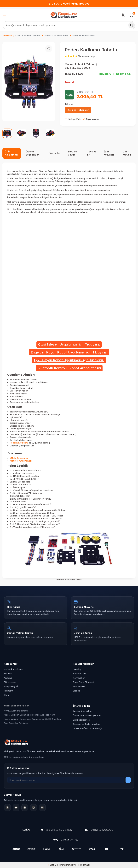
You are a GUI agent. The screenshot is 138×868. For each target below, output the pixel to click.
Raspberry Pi (11, 686)
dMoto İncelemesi (19, 458)
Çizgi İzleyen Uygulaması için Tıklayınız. (69, 344)
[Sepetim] (132, 15)
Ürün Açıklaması (11, 153)
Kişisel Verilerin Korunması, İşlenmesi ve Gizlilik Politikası (33, 719)
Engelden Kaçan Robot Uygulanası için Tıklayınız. (69, 352)
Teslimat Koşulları (82, 711)
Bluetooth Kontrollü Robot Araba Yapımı (69, 368)
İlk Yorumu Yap (87, 56)
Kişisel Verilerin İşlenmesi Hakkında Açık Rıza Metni (30, 715)
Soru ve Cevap (72, 153)
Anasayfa (7, 36)
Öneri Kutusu (127, 153)
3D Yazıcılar (10, 682)
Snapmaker (79, 686)
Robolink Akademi (19, 443)
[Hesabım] (123, 15)
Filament (9, 691)
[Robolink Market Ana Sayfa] (69, 743)
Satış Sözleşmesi (82, 720)
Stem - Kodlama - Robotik (28, 36)
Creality (77, 669)
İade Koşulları (109, 153)
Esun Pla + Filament (83, 682)
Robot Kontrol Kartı (31, 470)
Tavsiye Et (92, 153)
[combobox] (69, 25)
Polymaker (79, 678)
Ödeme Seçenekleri (33, 153)
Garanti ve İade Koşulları (86, 724)
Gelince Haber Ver (78, 110)
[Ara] (132, 25)
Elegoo (77, 691)
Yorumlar (55, 153)
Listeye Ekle (73, 119)
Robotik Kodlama (13, 669)
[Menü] (4, 15)
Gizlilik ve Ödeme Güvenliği (87, 728)
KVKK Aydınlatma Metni (16, 711)
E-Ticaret (59, 865)
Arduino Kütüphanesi (21, 461)
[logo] (64, 15)
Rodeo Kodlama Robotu (84, 36)
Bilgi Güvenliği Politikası (16, 723)
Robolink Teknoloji (86, 64)
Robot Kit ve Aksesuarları (56, 36)
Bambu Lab (79, 673)
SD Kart (8, 673)
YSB (23, 516)
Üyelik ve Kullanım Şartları (87, 715)
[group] (29, 82)
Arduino (8, 678)
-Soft (51, 865)
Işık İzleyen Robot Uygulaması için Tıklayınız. (69, 360)
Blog (6, 695)
